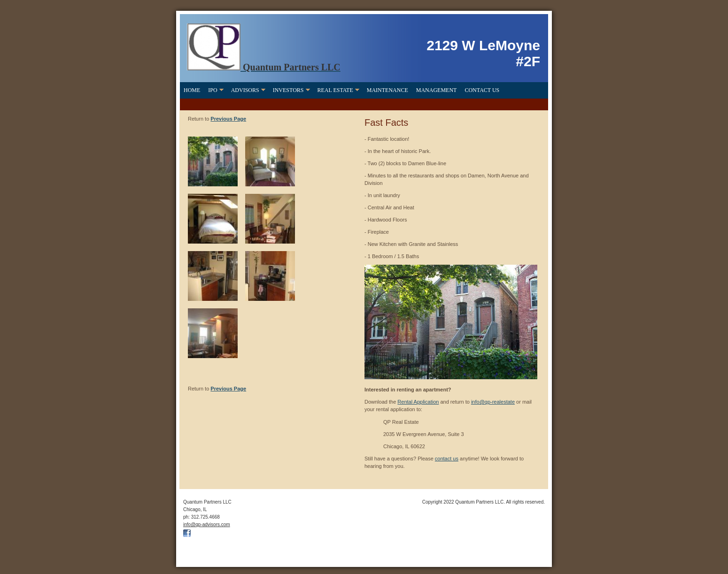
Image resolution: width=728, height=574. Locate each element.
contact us (447, 459)
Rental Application (418, 402)
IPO (213, 90)
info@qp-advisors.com (207, 524)
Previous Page (228, 119)
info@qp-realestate (493, 402)
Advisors (245, 90)
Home (192, 90)
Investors (288, 90)
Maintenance (387, 90)
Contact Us (482, 90)
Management (437, 90)
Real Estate (335, 90)
